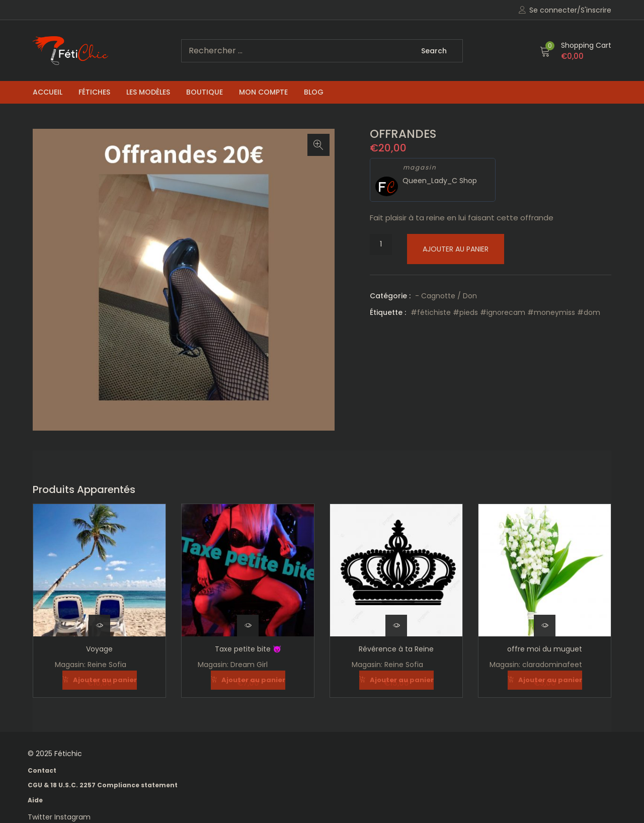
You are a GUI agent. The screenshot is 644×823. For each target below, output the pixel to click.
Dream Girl (249, 665)
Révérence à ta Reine (396, 649)
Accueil (48, 92)
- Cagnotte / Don (446, 296)
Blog (314, 92)
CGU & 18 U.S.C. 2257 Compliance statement (103, 785)
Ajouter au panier (456, 249)
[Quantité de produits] (381, 244)
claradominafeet (552, 665)
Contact (42, 770)
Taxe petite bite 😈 (248, 649)
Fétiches (94, 92)
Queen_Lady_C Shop (440, 181)
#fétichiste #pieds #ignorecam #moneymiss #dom (505, 312)
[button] (576, 51)
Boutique (205, 92)
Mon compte (263, 92)
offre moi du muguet (545, 649)
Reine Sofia (107, 665)
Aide (35, 800)
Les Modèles (148, 92)
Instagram (72, 816)
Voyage (99, 649)
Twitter (41, 816)
